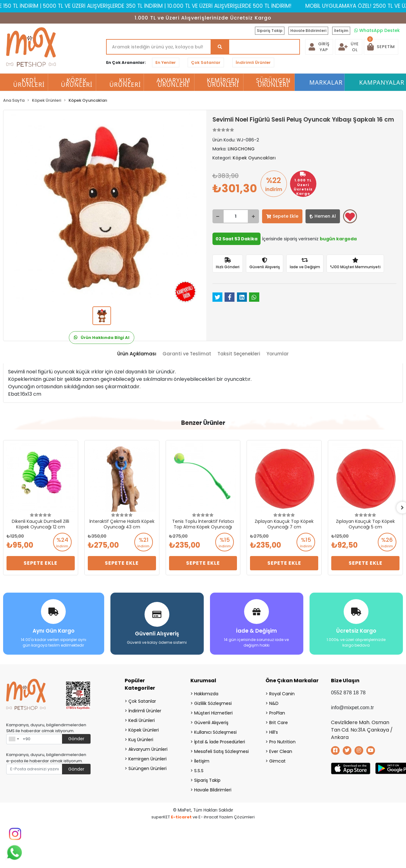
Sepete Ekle (282, 216)
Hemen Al (323, 216)
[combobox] (14, 739)
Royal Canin (282, 693)
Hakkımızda (206, 693)
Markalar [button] (326, 82)
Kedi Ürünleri (142, 720)
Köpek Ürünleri (144, 730)
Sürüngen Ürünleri (147, 768)
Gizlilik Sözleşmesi (213, 703)
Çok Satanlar (206, 62)
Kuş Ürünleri (141, 739)
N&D (274, 703)
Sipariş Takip (270, 31)
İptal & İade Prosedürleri (220, 741)
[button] (381, 47)
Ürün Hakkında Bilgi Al (102, 338)
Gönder (76, 739)
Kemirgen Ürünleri (147, 759)
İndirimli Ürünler (253, 62)
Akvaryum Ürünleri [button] (173, 82)
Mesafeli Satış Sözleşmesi (221, 751)
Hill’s (274, 732)
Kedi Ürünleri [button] (29, 82)
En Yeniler (166, 62)
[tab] (137, 354)
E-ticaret (181, 817)
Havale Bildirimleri (308, 31)
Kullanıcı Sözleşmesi (215, 732)
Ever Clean (281, 751)
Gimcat (277, 761)
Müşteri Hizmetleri (213, 713)
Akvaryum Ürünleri (148, 749)
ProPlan (277, 713)
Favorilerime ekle (350, 217)
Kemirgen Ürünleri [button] (223, 82)
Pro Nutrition (282, 741)
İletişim (341, 31)
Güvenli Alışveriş (211, 722)
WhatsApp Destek (377, 30)
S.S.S (199, 770)
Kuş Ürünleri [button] (125, 82)
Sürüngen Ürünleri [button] (273, 82)
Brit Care (279, 722)
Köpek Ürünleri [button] (77, 82)
